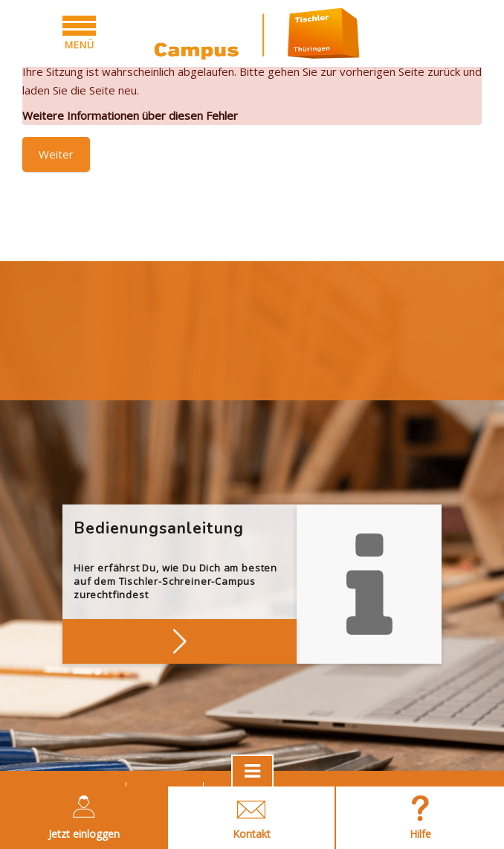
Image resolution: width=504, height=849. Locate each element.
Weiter (56, 154)
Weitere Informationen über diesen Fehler (130, 115)
